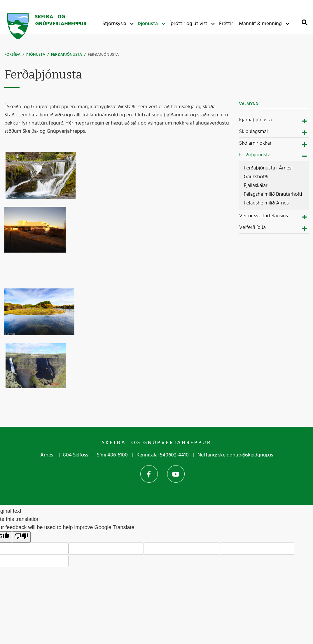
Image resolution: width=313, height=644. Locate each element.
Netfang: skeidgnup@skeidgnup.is (235, 455)
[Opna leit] (304, 22)
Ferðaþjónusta (67, 55)
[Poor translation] (21, 537)
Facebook (149, 474)
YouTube (176, 474)
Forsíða (12, 55)
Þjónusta (36, 55)
